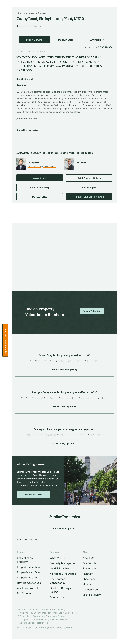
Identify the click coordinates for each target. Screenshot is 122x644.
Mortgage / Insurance (63, 574)
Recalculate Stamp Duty (65, 369)
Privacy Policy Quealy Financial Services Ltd (41, 613)
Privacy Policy (58, 609)
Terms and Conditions (28, 609)
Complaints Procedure (57, 616)
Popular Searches (26, 540)
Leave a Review (92, 595)
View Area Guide (33, 494)
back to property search (31, 51)
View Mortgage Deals (64, 443)
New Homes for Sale (29, 583)
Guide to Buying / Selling (60, 590)
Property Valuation (28, 567)
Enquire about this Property (5, 340)
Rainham (88, 574)
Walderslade (90, 590)
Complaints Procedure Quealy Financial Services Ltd (45, 619)
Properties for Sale (28, 572)
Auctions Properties (29, 588)
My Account (24, 593)
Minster (87, 584)
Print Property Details (89, 178)
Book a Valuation (92, 311)
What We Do (57, 558)
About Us (88, 558)
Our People (89, 563)
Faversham (89, 568)
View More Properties (64, 528)
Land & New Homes (62, 568)
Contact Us (57, 597)
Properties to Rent (28, 578)
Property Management (64, 563)
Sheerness (89, 579)
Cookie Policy (71, 613)
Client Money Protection (32, 616)
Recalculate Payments (64, 406)
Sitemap (45, 609)
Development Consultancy (58, 581)
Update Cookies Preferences (34, 623)
